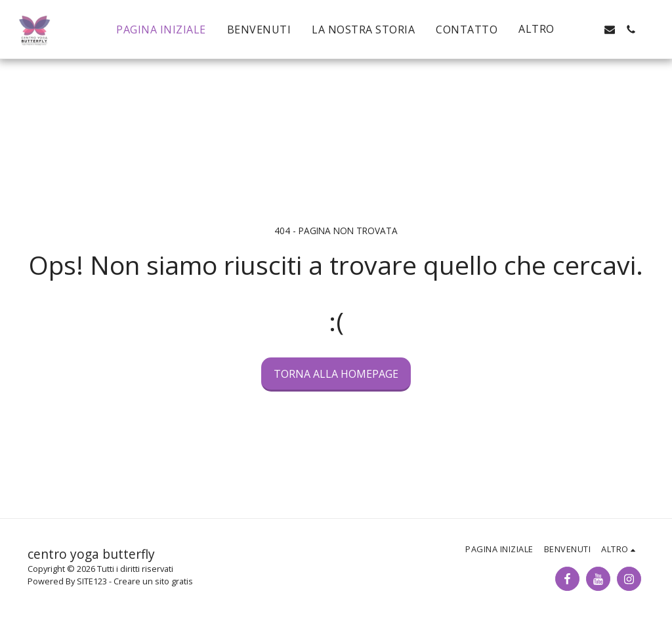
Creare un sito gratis (153, 581)
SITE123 (92, 581)
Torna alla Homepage (336, 374)
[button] (589, 30)
